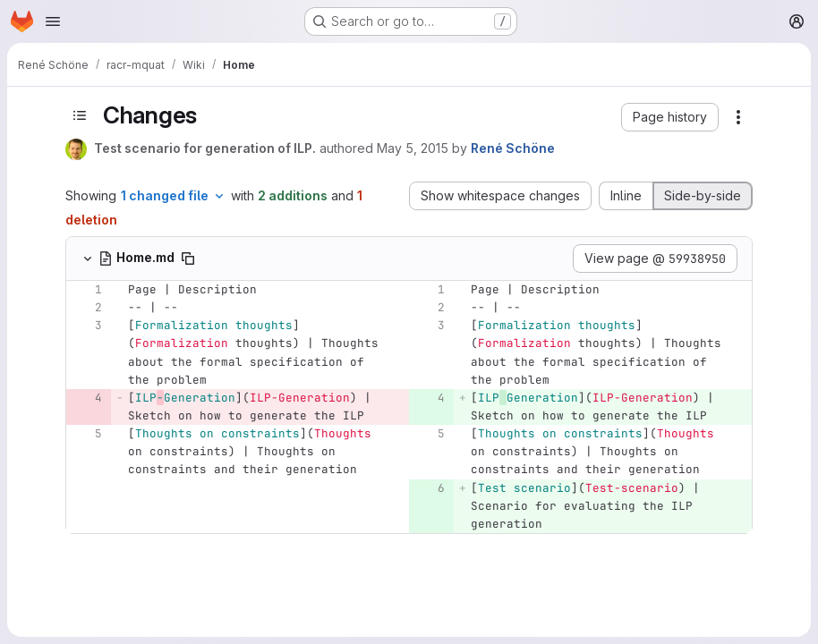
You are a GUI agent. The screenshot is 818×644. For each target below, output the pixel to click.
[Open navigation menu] (53, 21)
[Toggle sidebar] (80, 116)
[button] (670, 117)
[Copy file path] (188, 258)
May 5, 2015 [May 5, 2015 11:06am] (413, 148)
